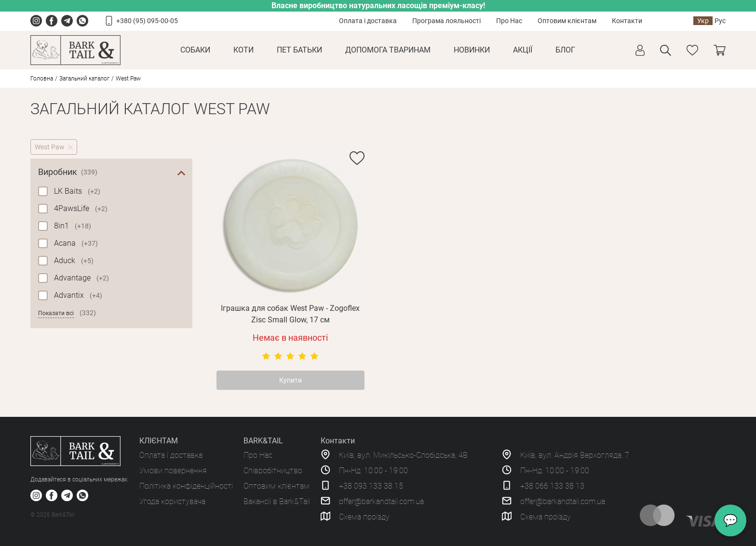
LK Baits (77, 191)
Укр (703, 21)
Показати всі (56, 313)
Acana (76, 243)
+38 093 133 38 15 (371, 486)
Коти (243, 50)
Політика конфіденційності (186, 486)
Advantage (81, 278)
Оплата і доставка (368, 21)
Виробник (68, 172)
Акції (523, 50)
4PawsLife (81, 208)
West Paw (50, 147)
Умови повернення (173, 471)
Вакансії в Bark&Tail (277, 501)
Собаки (195, 50)
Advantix (78, 295)
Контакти (627, 21)
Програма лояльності (446, 21)
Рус (720, 21)
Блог (565, 50)
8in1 (73, 226)
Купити (290, 380)
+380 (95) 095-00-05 (147, 21)
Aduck (74, 260)
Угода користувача (172, 501)
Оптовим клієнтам (567, 21)
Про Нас (509, 21)
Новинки (472, 50)
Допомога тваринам (388, 50)
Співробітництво (273, 471)
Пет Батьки (299, 50)
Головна (42, 79)
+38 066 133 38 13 (552, 486)
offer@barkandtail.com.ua (381, 501)
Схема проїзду (364, 517)
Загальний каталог (84, 79)
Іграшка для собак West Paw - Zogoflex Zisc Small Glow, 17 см (290, 314)
